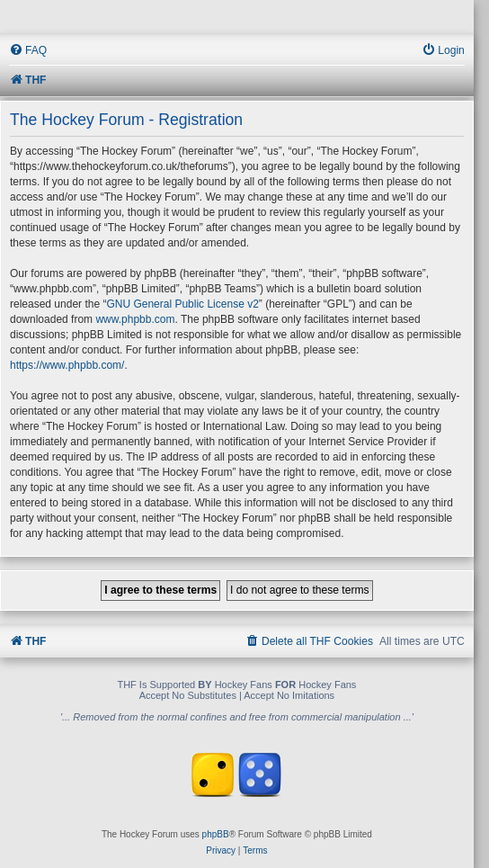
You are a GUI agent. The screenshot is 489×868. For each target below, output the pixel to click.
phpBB (216, 834)
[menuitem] (28, 51)
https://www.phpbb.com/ (67, 365)
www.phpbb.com (135, 319)
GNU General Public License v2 (182, 304)
